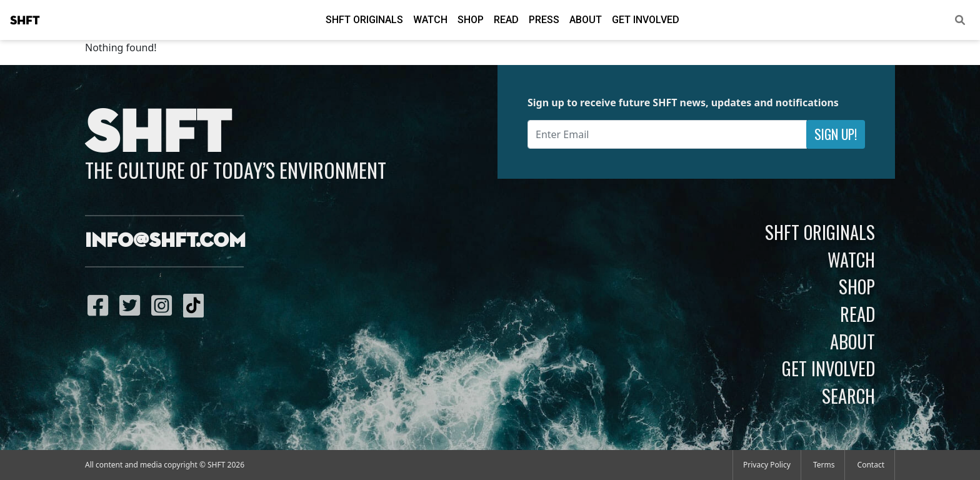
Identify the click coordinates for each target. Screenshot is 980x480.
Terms (824, 465)
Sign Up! (836, 134)
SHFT (25, 21)
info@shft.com (165, 241)
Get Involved (646, 20)
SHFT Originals (364, 20)
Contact (871, 465)
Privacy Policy (767, 465)
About (586, 20)
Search (848, 396)
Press (544, 20)
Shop (471, 20)
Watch (430, 20)
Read (506, 20)
